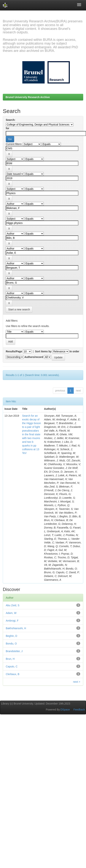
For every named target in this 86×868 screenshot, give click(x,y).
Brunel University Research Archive (28, 97)
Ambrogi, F (12, 621)
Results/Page (14, 351)
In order (74, 351)
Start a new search (19, 309)
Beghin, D (11, 636)
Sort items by (43, 351)
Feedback (79, 710)
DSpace (65, 710)
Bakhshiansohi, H (16, 628)
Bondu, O (11, 644)
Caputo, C (12, 666)
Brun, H (10, 659)
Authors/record (34, 357)
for (8, 128)
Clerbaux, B (13, 674)
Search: (11, 120)
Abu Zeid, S (13, 605)
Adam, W (11, 613)
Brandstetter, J (14, 651)
